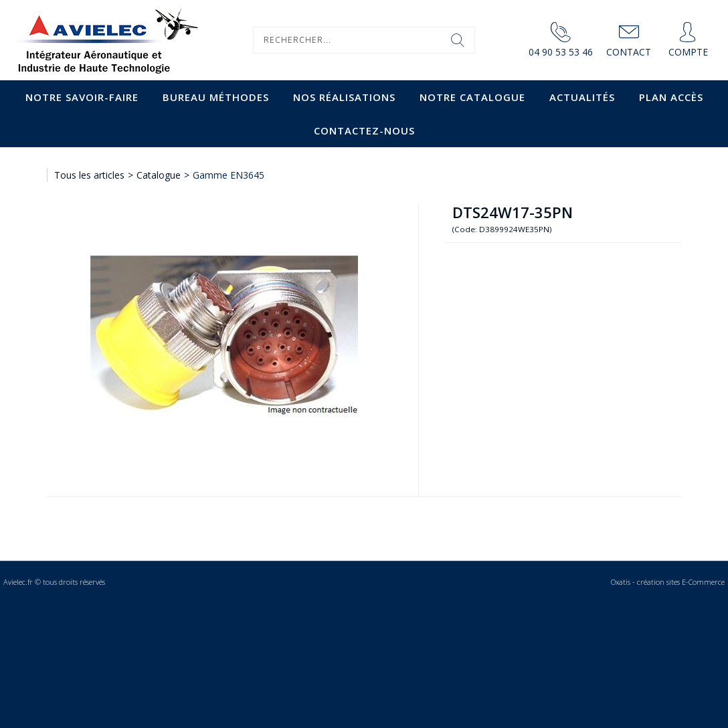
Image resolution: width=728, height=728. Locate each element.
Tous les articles (89, 175)
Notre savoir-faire (82, 97)
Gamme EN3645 (229, 175)
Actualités (582, 97)
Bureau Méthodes (216, 97)
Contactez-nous (364, 130)
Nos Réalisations (344, 97)
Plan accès (671, 97)
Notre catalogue (472, 97)
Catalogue (159, 175)
